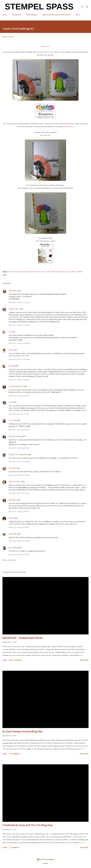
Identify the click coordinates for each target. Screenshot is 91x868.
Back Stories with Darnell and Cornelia (56, 15)
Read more (84, 660)
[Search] (82, 4)
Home (5, 15)
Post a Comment (9, 560)
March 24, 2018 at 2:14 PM (19, 396)
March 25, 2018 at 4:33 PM (19, 527)
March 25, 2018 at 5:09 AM (19, 511)
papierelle (13, 534)
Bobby (11, 518)
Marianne (13, 500)
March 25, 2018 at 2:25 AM (19, 493)
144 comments (15, 754)
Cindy (11, 350)
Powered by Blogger (45, 859)
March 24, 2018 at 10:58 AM (19, 343)
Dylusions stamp (31, 272)
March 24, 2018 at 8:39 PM (19, 448)
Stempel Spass (38, 7)
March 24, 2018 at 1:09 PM (19, 380)
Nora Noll (13, 420)
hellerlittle (13, 291)
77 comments (14, 847)
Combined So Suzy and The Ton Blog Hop (28, 825)
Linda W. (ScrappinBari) (18, 454)
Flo (10, 332)
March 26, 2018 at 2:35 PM (19, 554)
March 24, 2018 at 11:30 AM (19, 359)
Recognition (16, 15)
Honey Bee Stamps (58, 272)
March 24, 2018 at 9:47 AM (19, 325)
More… (78, 15)
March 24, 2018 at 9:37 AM (19, 302)
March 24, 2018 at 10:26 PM (19, 461)
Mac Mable (13, 547)
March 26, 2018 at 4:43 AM (19, 541)
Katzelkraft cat (69, 127)
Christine (12, 468)
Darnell (12, 366)
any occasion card (16, 272)
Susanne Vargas (15, 436)
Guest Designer (32, 15)
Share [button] (5, 275)
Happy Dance (14, 309)
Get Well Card (44, 272)
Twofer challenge (54, 52)
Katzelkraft (71, 272)
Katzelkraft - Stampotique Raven (23, 638)
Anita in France (15, 482)
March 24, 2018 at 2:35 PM (19, 414)
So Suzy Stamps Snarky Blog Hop (22, 731)
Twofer (80, 272)
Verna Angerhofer (16, 386)
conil (11, 402)
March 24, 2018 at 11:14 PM (19, 475)
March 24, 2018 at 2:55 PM (19, 430)
